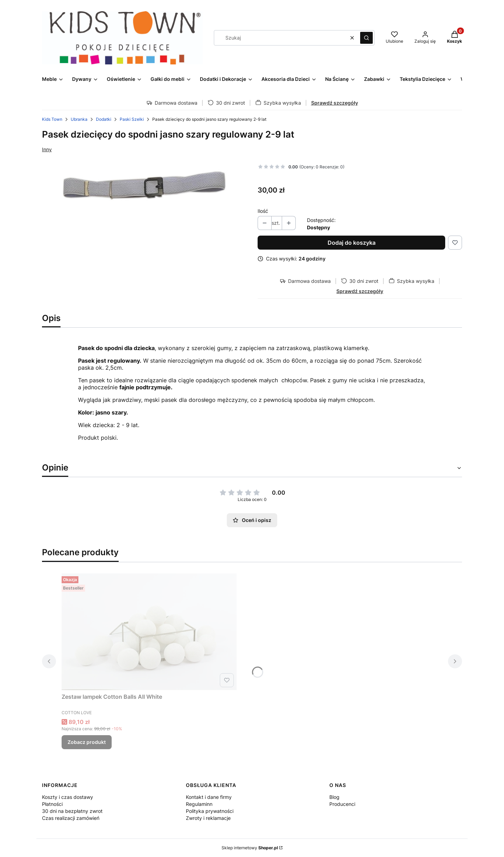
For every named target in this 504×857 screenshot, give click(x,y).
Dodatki (104, 119)
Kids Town (52, 119)
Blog (334, 797)
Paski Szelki (132, 119)
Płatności (52, 804)
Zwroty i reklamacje (208, 818)
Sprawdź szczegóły (335, 103)
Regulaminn (199, 804)
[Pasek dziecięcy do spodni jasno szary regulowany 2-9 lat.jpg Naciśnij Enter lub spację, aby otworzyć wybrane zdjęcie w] (144, 185)
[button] (366, 38)
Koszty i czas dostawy (68, 797)
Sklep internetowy (250, 848)
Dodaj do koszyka (352, 243)
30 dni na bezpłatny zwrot (72, 811)
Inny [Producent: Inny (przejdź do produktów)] (47, 149)
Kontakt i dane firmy (209, 797)
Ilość (263, 211)
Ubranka (79, 119)
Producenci (342, 804)
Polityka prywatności (210, 811)
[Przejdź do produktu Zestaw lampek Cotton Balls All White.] (149, 632)
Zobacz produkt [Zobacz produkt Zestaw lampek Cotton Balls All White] (87, 742)
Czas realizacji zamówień (71, 818)
